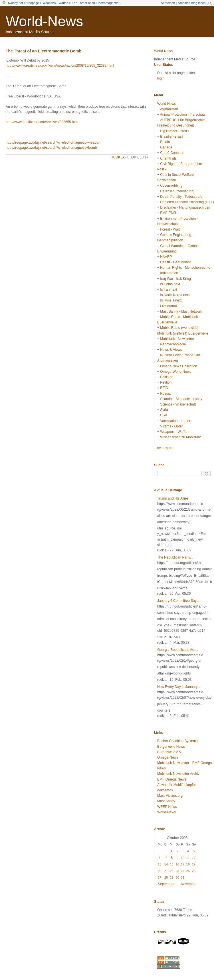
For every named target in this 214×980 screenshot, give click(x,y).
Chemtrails (168, 158)
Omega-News (168, 757)
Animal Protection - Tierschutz (183, 115)
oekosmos (165, 790)
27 (160, 877)
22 (171, 871)
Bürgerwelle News (171, 747)
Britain (165, 142)
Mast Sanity (166, 801)
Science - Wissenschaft (178, 404)
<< (209, 3)
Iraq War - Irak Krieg (175, 279)
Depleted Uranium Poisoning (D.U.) (187, 202)
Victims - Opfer (171, 426)
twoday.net (15, 3)
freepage (33, 3)
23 (177, 871)
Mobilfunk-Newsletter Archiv (178, 774)
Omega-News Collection (178, 366)
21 (166, 871)
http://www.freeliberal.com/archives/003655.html (42, 122)
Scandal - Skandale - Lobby (181, 399)
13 (160, 864)
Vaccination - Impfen (176, 421)
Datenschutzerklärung (177, 191)
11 (188, 858)
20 (160, 871)
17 (183, 864)
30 (177, 877)
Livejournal (168, 306)
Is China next (170, 284)
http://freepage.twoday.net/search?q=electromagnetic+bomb (51, 148)
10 (183, 858)
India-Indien (169, 273)
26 (194, 871)
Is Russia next (171, 300)
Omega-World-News (175, 372)
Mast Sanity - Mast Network (181, 311)
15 (171, 864)
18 (188, 864)
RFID (164, 388)
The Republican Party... (175, 557)
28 (166, 877)
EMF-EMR (168, 213)
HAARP (166, 257)
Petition (166, 382)
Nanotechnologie (173, 344)
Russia (165, 394)
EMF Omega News (172, 779)
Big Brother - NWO (174, 131)
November (189, 884)
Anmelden (168, 3)
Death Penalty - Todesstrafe (181, 197)
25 (188, 871)
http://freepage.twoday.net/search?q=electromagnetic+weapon (53, 142)
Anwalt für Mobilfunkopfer (176, 785)
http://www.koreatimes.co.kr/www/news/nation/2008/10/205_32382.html (60, 66)
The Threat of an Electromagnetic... (96, 3)
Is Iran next (168, 290)
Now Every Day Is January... (179, 687)
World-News (44, 21)
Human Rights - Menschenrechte (185, 268)
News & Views (171, 350)
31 (183, 877)
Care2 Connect (172, 153)
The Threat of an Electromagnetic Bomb (44, 51)
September (166, 884)
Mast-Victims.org (170, 796)
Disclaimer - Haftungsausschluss (185, 207)
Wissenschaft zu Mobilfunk (180, 437)
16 (177, 864)
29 (171, 877)
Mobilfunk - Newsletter (177, 339)
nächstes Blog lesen (191, 3)
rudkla (118, 157)
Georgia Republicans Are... (178, 650)
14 (166, 864)
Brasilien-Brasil (171, 136)
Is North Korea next (175, 295)
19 (194, 864)
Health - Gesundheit (175, 262)
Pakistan (167, 377)
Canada (166, 147)
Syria (164, 410)
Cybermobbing (171, 186)
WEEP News (167, 807)
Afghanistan (169, 109)
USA (164, 415)
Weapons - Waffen (55, 3)
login (161, 78)
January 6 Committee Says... (179, 601)
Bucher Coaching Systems (177, 741)
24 (183, 871)
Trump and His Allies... (174, 498)
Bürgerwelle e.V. (170, 752)
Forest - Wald (170, 229)
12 (194, 858)
